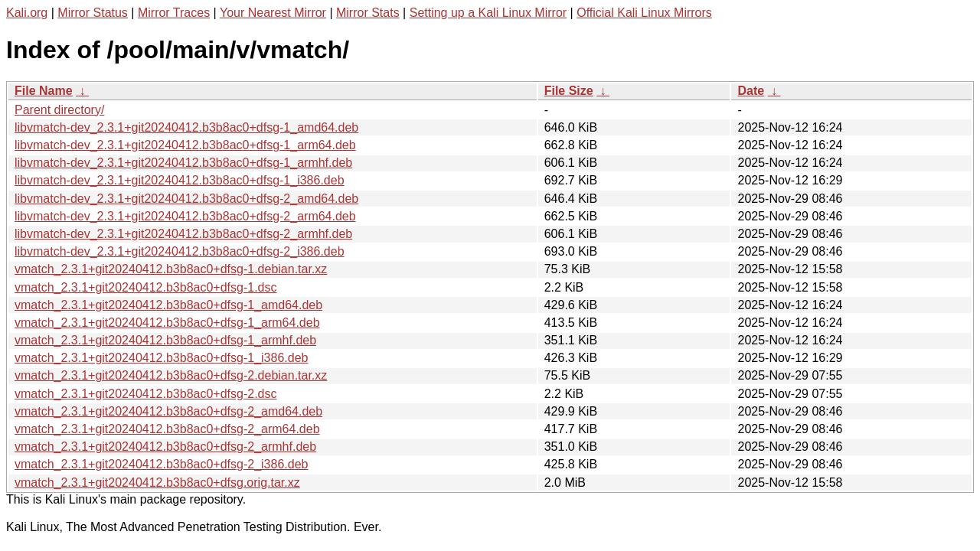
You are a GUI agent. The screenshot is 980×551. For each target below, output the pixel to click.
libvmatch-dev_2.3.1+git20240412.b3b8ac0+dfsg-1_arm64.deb (185, 145)
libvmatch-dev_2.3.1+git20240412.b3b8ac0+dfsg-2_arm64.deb (185, 216)
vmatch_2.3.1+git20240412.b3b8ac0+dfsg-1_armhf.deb (165, 340)
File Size (569, 91)
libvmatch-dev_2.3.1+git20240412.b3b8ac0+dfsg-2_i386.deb (180, 251)
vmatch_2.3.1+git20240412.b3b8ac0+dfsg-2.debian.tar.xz (171, 375)
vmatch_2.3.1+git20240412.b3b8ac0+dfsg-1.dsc (145, 287)
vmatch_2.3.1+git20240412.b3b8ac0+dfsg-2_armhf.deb (165, 447)
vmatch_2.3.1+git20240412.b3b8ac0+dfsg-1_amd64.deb (168, 305)
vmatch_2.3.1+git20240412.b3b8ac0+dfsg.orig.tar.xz (157, 483)
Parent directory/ (59, 110)
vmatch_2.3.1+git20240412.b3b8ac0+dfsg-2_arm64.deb (167, 429)
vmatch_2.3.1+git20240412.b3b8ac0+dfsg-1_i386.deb (161, 358)
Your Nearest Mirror (273, 13)
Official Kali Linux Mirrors (644, 13)
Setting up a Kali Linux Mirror (488, 13)
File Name (44, 91)
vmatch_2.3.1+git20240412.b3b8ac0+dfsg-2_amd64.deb (168, 411)
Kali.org (27, 13)
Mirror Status (93, 13)
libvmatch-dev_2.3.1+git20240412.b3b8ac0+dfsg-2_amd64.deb (186, 199)
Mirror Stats (368, 13)
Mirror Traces (174, 13)
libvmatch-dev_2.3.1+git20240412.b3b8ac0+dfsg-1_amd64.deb (186, 127)
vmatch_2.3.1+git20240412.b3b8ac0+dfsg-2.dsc (145, 394)
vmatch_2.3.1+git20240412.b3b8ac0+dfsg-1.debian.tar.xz (171, 269)
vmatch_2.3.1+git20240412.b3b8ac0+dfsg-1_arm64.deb (167, 323)
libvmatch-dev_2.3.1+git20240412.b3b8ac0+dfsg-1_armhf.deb (183, 163)
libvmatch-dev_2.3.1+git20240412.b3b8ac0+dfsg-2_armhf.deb (183, 234)
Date (751, 91)
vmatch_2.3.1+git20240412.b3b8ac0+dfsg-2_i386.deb (161, 464)
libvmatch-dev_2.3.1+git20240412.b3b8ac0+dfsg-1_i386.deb (180, 180)
